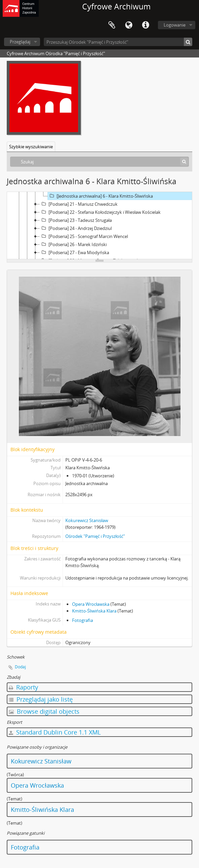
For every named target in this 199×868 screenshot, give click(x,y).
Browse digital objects (44, 711)
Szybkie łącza (145, 25)
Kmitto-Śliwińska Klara (94, 611)
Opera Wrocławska (91, 604)
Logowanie (175, 25)
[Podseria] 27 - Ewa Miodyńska (74, 252)
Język (129, 25)
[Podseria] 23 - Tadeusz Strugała (76, 220)
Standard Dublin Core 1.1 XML (55, 732)
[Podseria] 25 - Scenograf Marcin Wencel (84, 236)
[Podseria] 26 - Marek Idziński (73, 244)
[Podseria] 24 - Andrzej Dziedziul (76, 228)
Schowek (112, 25)
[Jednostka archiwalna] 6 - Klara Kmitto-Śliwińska (100, 196)
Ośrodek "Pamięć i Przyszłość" (95, 536)
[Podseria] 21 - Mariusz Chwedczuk (79, 204)
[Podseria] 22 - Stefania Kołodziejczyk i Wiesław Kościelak (100, 212)
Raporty (23, 687)
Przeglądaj (20, 42)
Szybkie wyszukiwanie (31, 147)
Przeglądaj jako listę (41, 699)
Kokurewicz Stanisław (87, 520)
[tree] (99, 226)
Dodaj (20, 667)
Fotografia (82, 620)
